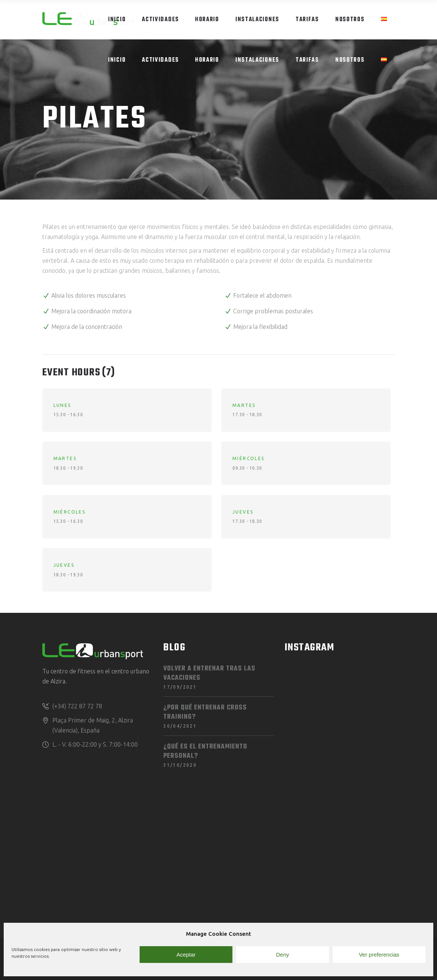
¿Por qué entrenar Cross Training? (205, 712)
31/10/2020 (180, 765)
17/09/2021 (180, 687)
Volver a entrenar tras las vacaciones (209, 673)
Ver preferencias (379, 955)
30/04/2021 (180, 726)
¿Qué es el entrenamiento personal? (205, 751)
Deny (282, 955)
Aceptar (186, 955)
